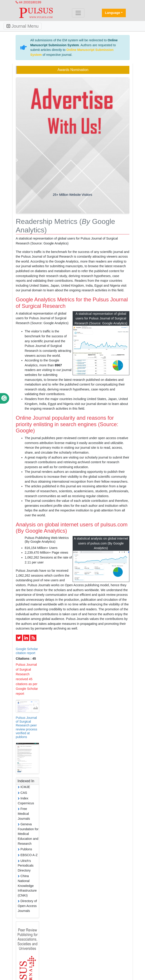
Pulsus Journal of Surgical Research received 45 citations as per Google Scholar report (27, 679)
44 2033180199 (28, 2)
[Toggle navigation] (78, 13)
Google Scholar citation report (27, 651)
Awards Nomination (73, 70)
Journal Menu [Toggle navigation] (23, 26)
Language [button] (113, 13)
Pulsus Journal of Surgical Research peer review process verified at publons (27, 727)
